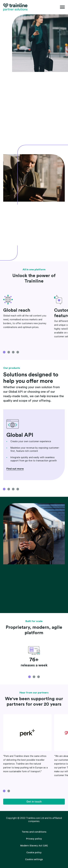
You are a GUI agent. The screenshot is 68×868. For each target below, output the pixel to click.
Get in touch (34, 802)
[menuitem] (34, 832)
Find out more (15, 469)
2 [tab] (9, 352)
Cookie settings (34, 859)
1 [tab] (4, 352)
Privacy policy (34, 839)
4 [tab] (18, 352)
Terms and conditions (34, 832)
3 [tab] (13, 352)
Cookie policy (34, 852)
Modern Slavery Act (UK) (34, 846)
